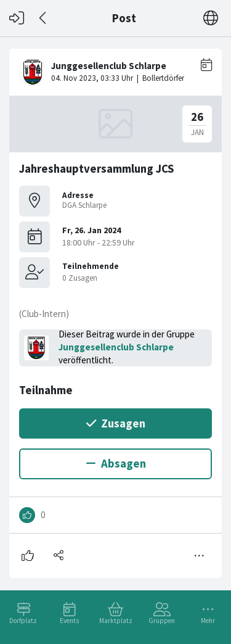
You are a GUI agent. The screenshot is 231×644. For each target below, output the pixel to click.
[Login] (17, 18)
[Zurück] (43, 18)
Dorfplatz (23, 621)
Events (69, 621)
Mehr (208, 621)
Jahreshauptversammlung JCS (96, 169)
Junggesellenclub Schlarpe (116, 347)
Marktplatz (116, 621)
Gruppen (162, 621)
